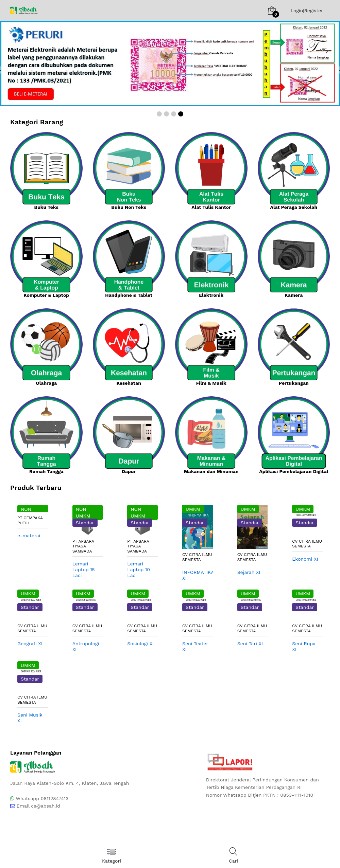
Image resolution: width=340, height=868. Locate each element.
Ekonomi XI (305, 559)
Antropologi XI (86, 646)
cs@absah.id (46, 806)
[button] (159, 114)
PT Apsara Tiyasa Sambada (83, 546)
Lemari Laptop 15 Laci (84, 569)
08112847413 (55, 798)
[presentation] (1, 70)
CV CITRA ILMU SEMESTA (197, 557)
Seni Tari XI (250, 644)
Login (297, 11)
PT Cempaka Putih (30, 520)
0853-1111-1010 (297, 795)
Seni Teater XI (195, 646)
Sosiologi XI (140, 644)
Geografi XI (30, 644)
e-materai (29, 536)
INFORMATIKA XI (198, 575)
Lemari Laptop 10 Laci (139, 569)
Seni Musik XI (30, 718)
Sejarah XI (249, 572)
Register (314, 11)
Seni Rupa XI (304, 646)
